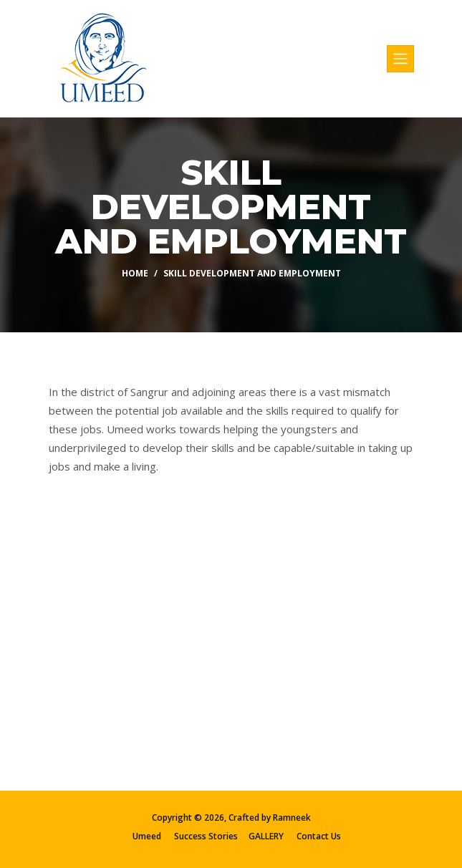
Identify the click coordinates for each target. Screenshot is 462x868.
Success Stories (206, 836)
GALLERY (266, 836)
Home (135, 273)
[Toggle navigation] (400, 59)
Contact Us (319, 836)
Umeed (147, 836)
